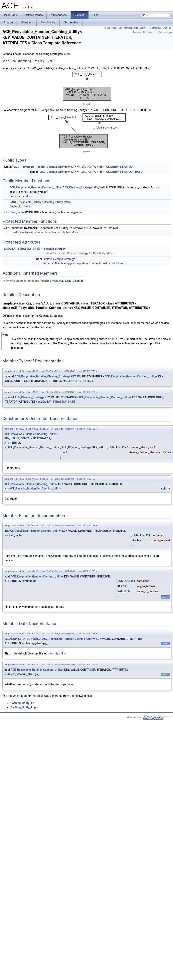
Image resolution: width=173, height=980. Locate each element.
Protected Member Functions (157, 28)
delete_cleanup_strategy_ (60, 259)
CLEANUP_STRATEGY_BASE (124, 172)
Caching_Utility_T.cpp (24, 707)
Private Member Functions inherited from (43, 281)
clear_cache (17, 212)
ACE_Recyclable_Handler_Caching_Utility (35, 187)
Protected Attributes (143, 32)
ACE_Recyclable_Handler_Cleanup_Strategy (41, 167)
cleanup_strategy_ (55, 249)
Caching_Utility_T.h (22, 703)
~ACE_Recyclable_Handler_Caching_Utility (36, 202)
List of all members (163, 32)
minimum (17, 228)
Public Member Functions (130, 28)
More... (68, 54)
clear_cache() (131, 323)
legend (87, 104)
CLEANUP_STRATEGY (120, 167)
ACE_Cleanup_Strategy (55, 172)
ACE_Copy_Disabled (71, 281)
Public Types (110, 28)
